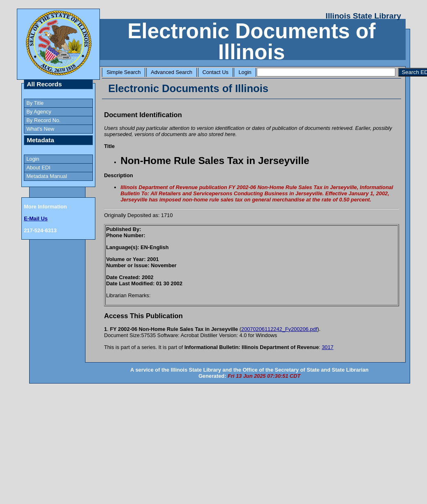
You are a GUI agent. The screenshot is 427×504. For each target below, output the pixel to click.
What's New (40, 129)
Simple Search (123, 72)
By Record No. (43, 120)
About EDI (38, 168)
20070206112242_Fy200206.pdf (279, 329)
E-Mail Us (36, 218)
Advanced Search (172, 72)
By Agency (39, 112)
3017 (328, 347)
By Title (35, 103)
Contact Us (216, 72)
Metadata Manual (47, 176)
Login (245, 72)
